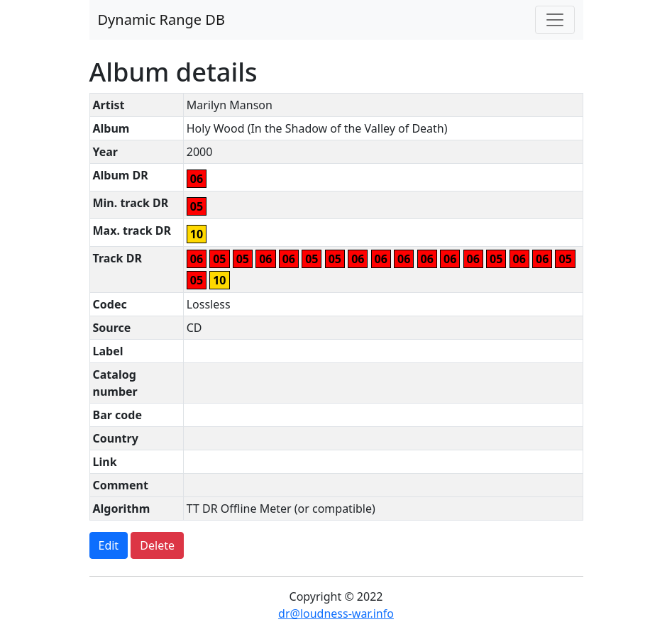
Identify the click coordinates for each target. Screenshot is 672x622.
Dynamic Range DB (161, 20)
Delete (157, 545)
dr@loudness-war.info (336, 613)
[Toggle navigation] (555, 20)
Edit (109, 545)
